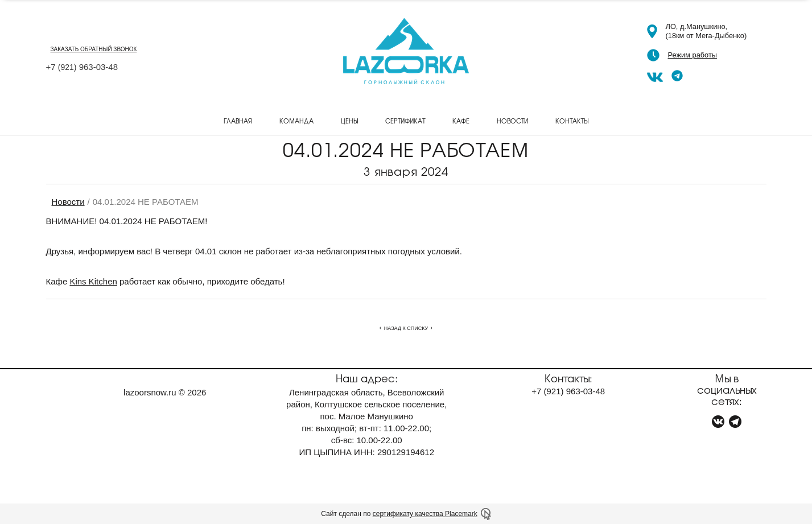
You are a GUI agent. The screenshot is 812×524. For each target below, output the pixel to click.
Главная (238, 121)
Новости (512, 121)
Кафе (461, 121)
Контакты (572, 121)
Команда (296, 121)
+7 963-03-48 (82, 67)
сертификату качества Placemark (425, 514)
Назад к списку (406, 328)
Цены (349, 121)
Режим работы (693, 55)
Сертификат (405, 121)
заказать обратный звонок (94, 49)
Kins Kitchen (93, 281)
